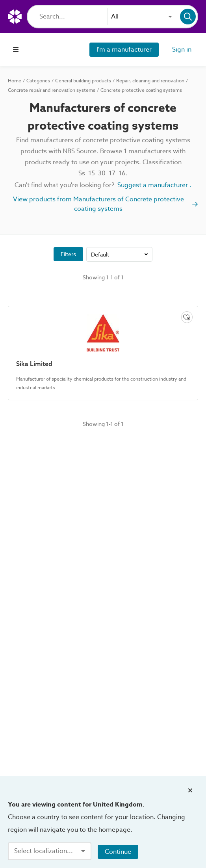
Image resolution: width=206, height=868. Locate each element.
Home (15, 81)
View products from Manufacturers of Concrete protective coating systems (106, 204)
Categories (38, 81)
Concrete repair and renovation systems (52, 90)
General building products (83, 81)
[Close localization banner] (190, 790)
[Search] (73, 17)
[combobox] (142, 17)
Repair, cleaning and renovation (150, 81)
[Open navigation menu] (16, 50)
